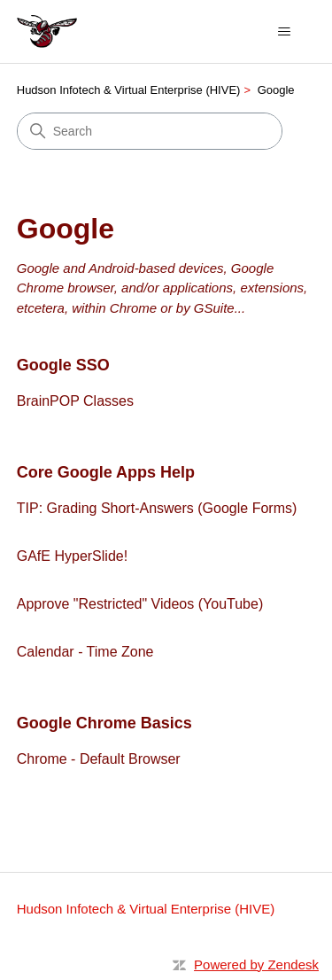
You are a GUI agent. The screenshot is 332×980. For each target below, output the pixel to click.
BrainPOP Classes (75, 401)
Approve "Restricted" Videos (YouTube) (140, 604)
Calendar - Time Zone (85, 652)
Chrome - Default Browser (99, 759)
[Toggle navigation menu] (284, 32)
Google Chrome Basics (104, 723)
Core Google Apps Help (106, 472)
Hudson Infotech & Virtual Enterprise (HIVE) (129, 90)
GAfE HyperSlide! (72, 556)
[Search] (150, 131)
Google (276, 90)
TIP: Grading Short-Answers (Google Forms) (157, 508)
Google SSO (63, 365)
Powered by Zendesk (256, 964)
